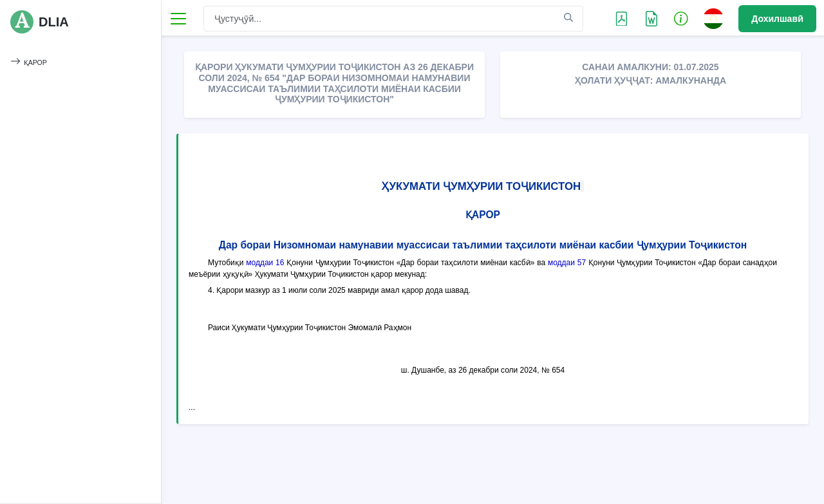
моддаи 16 (265, 263)
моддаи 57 (567, 263)
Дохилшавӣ (777, 19)
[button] (681, 18)
